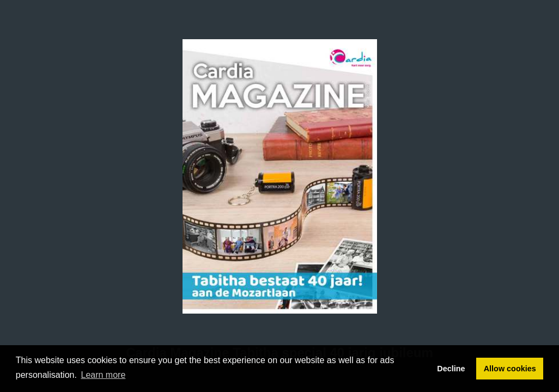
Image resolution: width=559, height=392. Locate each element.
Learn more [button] (104, 375)
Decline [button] (451, 369)
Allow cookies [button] (510, 369)
